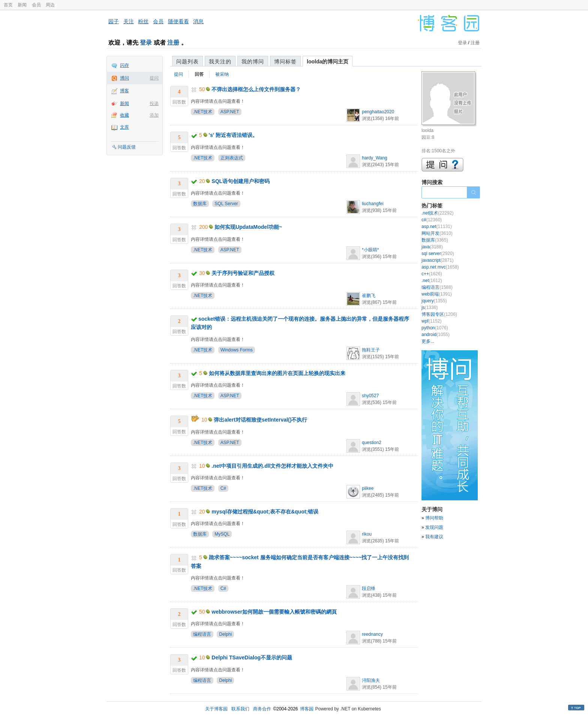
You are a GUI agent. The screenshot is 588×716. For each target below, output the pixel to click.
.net (432, 281)
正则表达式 (232, 158)
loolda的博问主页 (328, 62)
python (435, 328)
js (430, 308)
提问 (154, 78)
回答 (199, 74)
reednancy (372, 634)
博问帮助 (434, 518)
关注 (129, 21)
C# (223, 488)
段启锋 (369, 588)
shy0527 (370, 396)
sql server (438, 254)
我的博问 (253, 62)
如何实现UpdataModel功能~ (248, 227)
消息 (198, 21)
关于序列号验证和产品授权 (243, 273)
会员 (36, 5)
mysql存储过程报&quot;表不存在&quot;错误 (265, 512)
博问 (124, 78)
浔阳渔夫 (371, 680)
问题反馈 (127, 147)
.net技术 (437, 213)
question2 (372, 443)
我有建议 (434, 537)
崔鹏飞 (369, 296)
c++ (432, 274)
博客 (124, 91)
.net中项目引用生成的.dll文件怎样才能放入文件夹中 (272, 466)
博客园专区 (439, 314)
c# (432, 220)
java (432, 247)
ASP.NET (230, 112)
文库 (124, 127)
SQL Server (226, 204)
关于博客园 (216, 709)
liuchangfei (373, 204)
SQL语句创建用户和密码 (241, 181)
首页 (8, 5)
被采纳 (222, 74)
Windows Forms (237, 350)
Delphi (225, 634)
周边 (50, 5)
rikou (367, 534)
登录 (146, 43)
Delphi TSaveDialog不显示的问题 (252, 657)
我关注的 (220, 62)
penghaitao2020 (378, 112)
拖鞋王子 (371, 350)
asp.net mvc (440, 267)
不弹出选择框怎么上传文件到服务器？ (256, 89)
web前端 (437, 294)
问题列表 (187, 62)
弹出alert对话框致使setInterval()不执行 (260, 420)
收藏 (124, 115)
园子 (114, 21)
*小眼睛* (370, 250)
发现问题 (434, 527)
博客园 (307, 709)
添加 (154, 115)
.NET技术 (203, 112)
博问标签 (285, 62)
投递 (154, 104)
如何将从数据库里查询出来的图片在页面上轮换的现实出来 (277, 373)
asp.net (437, 227)
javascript (437, 260)
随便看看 (178, 21)
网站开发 (437, 233)
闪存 (124, 65)
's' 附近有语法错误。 (233, 135)
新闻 (22, 5)
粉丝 (143, 21)
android (436, 335)
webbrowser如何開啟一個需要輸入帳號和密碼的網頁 (274, 612)
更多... (428, 341)
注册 (173, 43)
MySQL (222, 534)
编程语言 (202, 634)
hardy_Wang (375, 158)
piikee (368, 488)
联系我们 (240, 709)
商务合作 (262, 709)
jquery (434, 301)
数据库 (200, 204)
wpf (431, 321)
